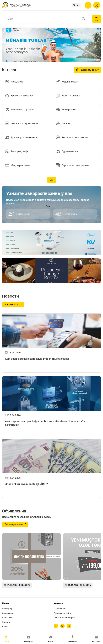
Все (52, 180)
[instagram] (62, 626)
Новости (6, 622)
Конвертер (7, 609)
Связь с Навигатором (64, 618)
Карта (5, 627)
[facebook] (56, 626)
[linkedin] (69, 626)
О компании (60, 609)
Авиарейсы (8, 613)
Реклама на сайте (63, 613)
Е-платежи (7, 618)
